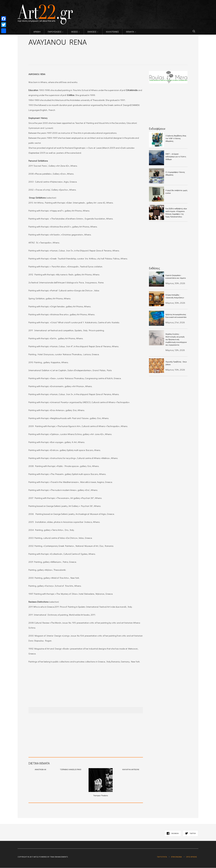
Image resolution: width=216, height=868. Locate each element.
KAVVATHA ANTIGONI (131, 769)
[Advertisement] (64, 51)
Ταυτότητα (162, 857)
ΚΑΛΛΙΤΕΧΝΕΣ (112, 32)
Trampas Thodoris (101, 783)
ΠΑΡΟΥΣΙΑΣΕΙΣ (55, 32)
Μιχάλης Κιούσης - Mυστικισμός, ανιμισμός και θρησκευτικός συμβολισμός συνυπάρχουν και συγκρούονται (176, 339)
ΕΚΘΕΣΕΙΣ (92, 32)
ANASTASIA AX (40, 769)
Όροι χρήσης (191, 857)
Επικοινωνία (176, 857)
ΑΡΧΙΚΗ (37, 32)
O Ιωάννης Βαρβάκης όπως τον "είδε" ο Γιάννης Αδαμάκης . (176, 138)
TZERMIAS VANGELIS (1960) (70, 769)
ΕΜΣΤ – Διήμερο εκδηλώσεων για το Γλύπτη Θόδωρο (176, 156)
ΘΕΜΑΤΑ (130, 32)
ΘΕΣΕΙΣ (74, 32)
